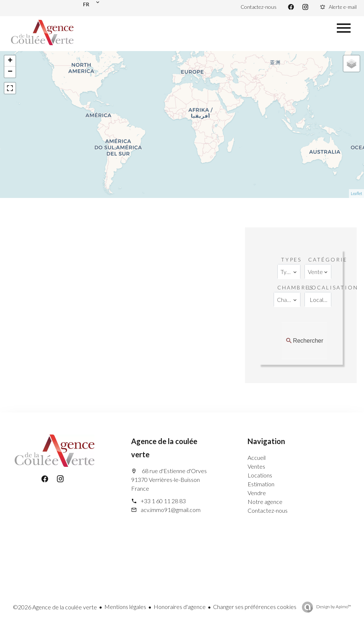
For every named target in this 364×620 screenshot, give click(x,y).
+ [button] (10, 61)
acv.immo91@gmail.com (171, 510)
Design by (333, 607)
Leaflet (356, 193)
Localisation (333, 287)
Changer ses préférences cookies (255, 607)
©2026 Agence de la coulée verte (55, 607)
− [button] (10, 72)
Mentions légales (125, 607)
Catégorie (328, 259)
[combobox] (289, 272)
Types (291, 259)
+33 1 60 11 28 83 (163, 501)
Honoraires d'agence (180, 607)
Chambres (295, 287)
